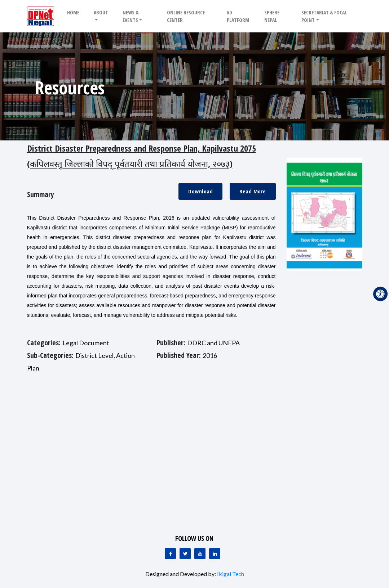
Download (200, 191)
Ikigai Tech (231, 574)
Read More (253, 191)
